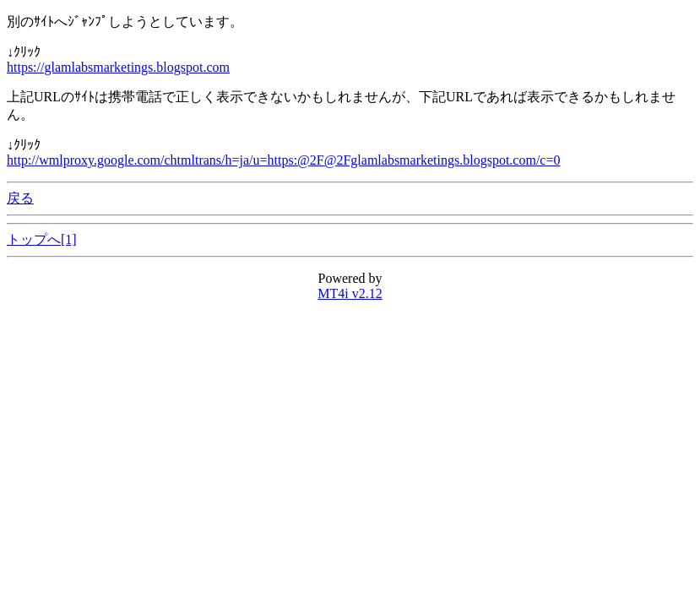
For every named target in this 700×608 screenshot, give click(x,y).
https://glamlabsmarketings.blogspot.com (118, 67)
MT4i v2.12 (350, 293)
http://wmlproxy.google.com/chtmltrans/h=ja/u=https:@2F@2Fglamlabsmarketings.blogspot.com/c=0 (283, 160)
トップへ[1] (42, 239)
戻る (20, 198)
